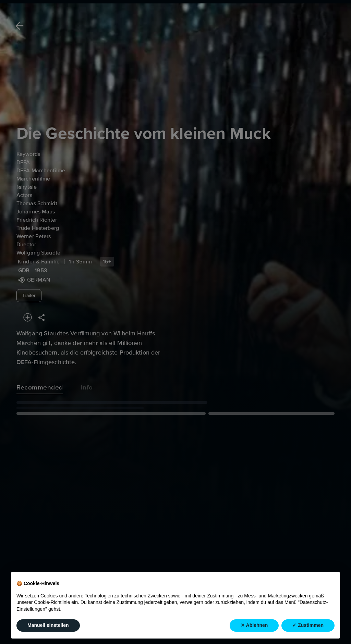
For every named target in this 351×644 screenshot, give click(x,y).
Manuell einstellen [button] (48, 625)
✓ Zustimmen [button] (308, 625)
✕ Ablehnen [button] (254, 625)
